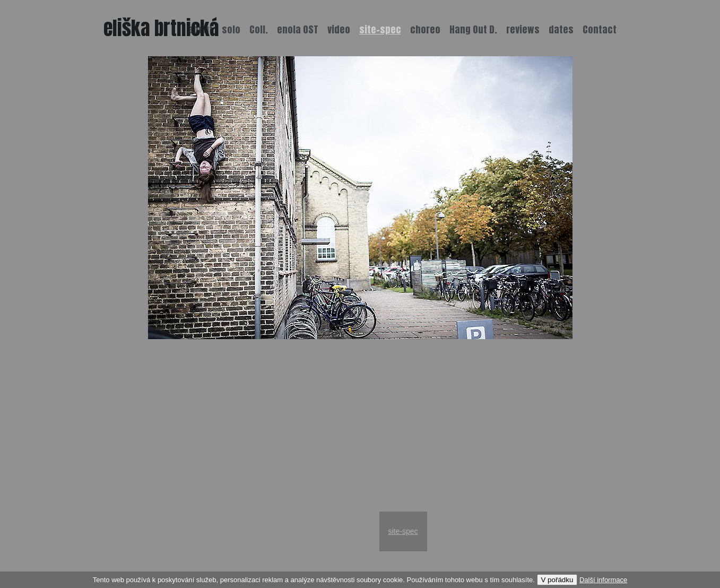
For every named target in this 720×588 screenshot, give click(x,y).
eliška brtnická (161, 28)
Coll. (259, 29)
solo (231, 29)
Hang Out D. (473, 29)
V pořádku (557, 580)
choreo (425, 29)
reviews (523, 29)
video (339, 29)
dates (561, 29)
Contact (600, 29)
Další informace (603, 580)
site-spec (403, 531)
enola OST (298, 29)
